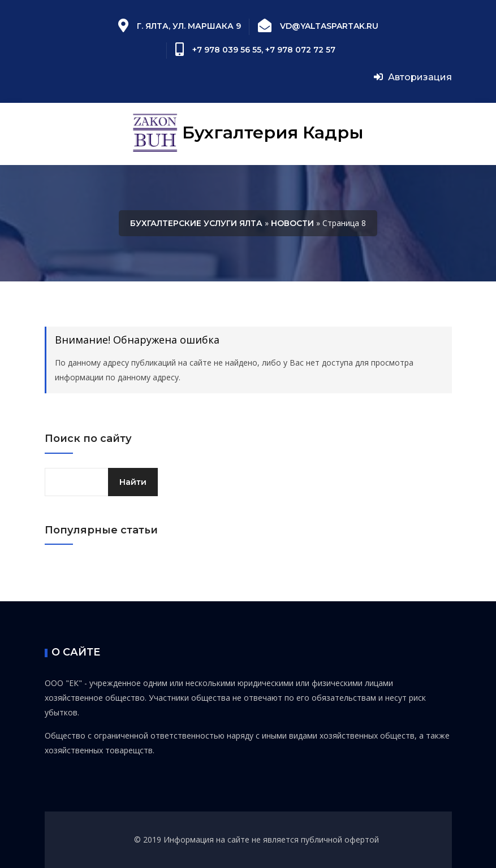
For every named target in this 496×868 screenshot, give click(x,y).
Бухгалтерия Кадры (248, 134)
